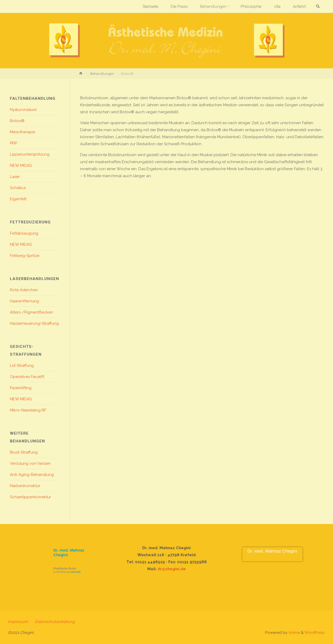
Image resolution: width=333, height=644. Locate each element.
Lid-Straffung (22, 366)
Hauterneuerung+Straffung (34, 323)
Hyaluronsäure (23, 110)
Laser (15, 177)
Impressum (18, 622)
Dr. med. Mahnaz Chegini (272, 551)
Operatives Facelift (27, 377)
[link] (318, 7)
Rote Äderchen (24, 290)
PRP (14, 143)
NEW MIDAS (21, 165)
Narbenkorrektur (25, 486)
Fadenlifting (21, 388)
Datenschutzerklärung (55, 622)
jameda (76, 572)
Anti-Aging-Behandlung (32, 475)
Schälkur (18, 188)
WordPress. (315, 633)
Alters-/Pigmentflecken (31, 312)
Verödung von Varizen (30, 463)
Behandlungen (102, 74)
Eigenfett (18, 199)
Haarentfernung (24, 301)
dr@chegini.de (172, 569)
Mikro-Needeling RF (28, 410)
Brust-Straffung (24, 452)
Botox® (17, 121)
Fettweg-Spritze (25, 256)
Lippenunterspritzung (30, 154)
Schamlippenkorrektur (30, 497)
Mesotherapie (23, 132)
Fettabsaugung (24, 233)
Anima (294, 633)
